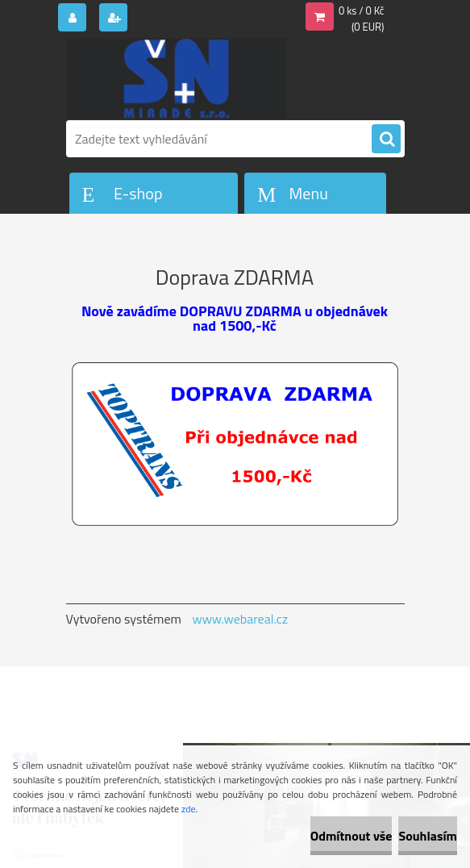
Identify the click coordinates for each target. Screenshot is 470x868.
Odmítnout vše (351, 836)
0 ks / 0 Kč (362, 10)
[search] (386, 140)
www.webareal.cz (240, 619)
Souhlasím (428, 836)
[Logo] (177, 78)
